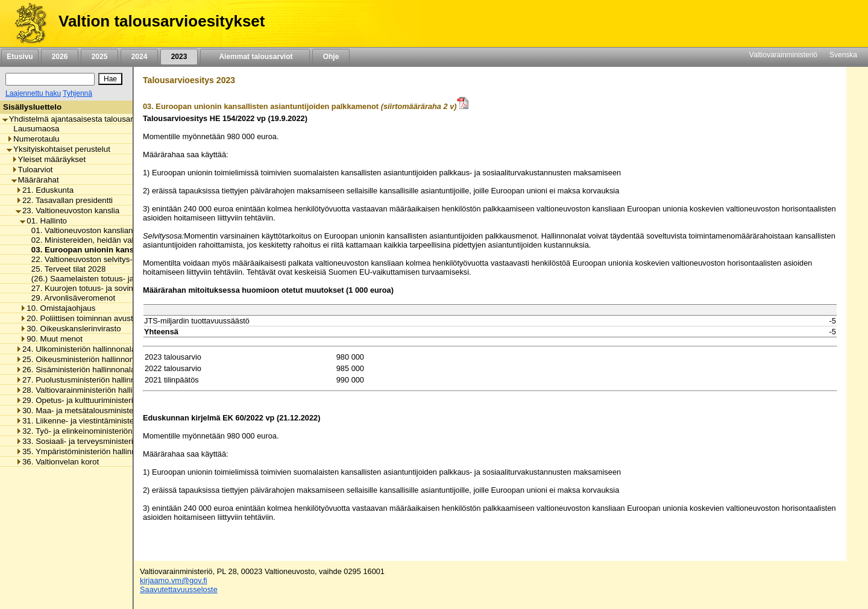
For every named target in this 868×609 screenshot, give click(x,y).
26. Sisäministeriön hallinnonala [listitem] (75, 370)
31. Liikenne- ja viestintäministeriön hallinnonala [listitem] (104, 421)
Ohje (331, 57)
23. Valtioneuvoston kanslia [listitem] (68, 211)
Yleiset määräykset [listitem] (49, 159)
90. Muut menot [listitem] (51, 339)
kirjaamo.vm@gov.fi (174, 580)
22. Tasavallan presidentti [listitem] (64, 200)
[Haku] (50, 79)
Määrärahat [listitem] (35, 180)
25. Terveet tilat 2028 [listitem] (65, 269)
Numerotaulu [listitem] (33, 139)
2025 (99, 57)
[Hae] (110, 79)
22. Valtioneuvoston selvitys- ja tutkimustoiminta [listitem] (113, 259)
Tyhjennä (77, 93)
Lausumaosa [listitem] (33, 129)
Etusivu (20, 57)
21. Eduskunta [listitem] (45, 190)
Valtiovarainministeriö (783, 55)
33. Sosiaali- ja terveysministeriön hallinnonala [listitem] (101, 441)
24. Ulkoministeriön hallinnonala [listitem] (76, 349)
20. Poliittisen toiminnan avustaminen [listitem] (90, 318)
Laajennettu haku (33, 93)
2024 (139, 57)
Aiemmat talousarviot (255, 57)
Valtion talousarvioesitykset (162, 21)
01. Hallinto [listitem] (43, 221)
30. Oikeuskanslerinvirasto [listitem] (70, 329)
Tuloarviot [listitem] (32, 170)
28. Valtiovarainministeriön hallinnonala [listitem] (88, 390)
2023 (179, 57)
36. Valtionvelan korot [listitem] (57, 462)
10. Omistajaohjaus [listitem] (58, 308)
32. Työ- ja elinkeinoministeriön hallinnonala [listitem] (97, 431)
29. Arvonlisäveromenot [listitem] (70, 298)
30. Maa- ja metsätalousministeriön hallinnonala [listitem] (104, 411)
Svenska (843, 55)
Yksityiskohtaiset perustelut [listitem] (58, 149)
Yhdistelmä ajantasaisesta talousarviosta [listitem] (78, 119)
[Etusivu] (26, 23)
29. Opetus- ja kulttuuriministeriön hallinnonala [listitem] (101, 400)
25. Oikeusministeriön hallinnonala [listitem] (80, 359)
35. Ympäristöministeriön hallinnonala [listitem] (86, 451)
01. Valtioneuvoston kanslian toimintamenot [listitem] (105, 230)
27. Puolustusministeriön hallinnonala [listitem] (85, 380)
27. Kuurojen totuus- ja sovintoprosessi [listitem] (97, 288)
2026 (60, 57)
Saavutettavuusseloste (179, 589)
